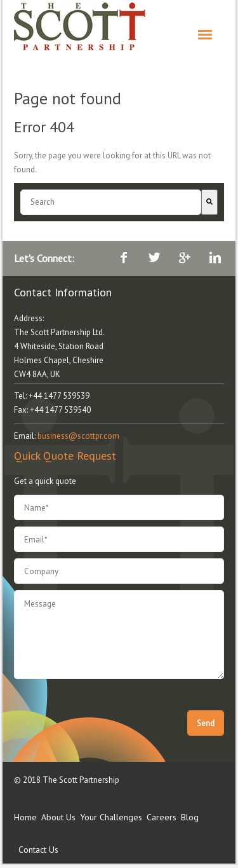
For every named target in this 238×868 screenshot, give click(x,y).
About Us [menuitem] (58, 817)
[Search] (209, 202)
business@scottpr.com (78, 436)
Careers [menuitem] (162, 817)
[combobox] (111, 202)
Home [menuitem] (25, 817)
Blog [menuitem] (190, 817)
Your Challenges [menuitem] (111, 817)
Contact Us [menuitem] (38, 850)
